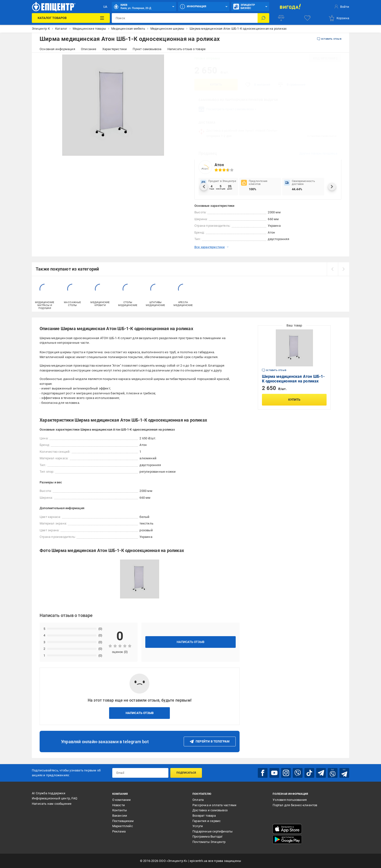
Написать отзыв (190, 642)
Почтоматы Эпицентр (209, 842)
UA (105, 7)
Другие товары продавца (318, 153)
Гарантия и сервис (207, 821)
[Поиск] (263, 18)
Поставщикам (123, 821)
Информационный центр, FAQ (55, 798)
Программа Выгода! (207, 836)
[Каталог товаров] (71, 18)
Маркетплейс (123, 826)
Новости (119, 805)
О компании (122, 800)
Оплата (198, 800)
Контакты (120, 810)
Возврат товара (204, 816)
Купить (216, 85)
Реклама (119, 831)
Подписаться (186, 773)
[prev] (332, 269)
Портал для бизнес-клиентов (295, 805)
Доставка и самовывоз (210, 810)
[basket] (339, 18)
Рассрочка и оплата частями (214, 805)
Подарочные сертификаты (212, 831)
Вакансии (120, 816)
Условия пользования (290, 800)
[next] (344, 269)
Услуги (198, 826)
